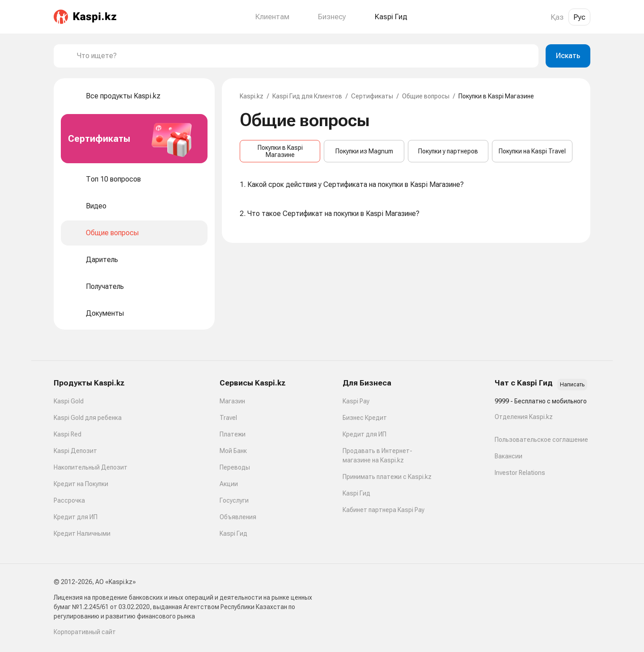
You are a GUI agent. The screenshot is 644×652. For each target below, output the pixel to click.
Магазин (232, 401)
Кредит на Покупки (81, 484)
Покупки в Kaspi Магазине (280, 151)
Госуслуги (234, 500)
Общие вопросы (426, 96)
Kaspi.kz (252, 96)
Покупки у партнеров (448, 151)
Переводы (235, 467)
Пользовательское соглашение (541, 440)
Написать (572, 385)
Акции (229, 484)
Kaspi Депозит (75, 451)
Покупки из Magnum (364, 151)
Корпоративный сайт (85, 632)
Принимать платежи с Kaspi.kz (387, 477)
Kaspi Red (68, 434)
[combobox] (304, 56)
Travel (228, 418)
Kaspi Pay (356, 401)
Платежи (233, 434)
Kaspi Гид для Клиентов (307, 96)
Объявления (238, 517)
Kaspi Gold (69, 401)
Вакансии (508, 456)
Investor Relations (520, 473)
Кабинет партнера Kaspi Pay (383, 510)
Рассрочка (69, 500)
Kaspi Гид (233, 533)
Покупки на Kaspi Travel (532, 151)
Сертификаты (372, 96)
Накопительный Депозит (91, 467)
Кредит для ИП (76, 517)
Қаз (557, 17)
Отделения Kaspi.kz (524, 417)
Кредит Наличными (82, 533)
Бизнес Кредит (365, 418)
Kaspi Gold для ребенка (88, 418)
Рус (579, 17)
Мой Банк (233, 451)
